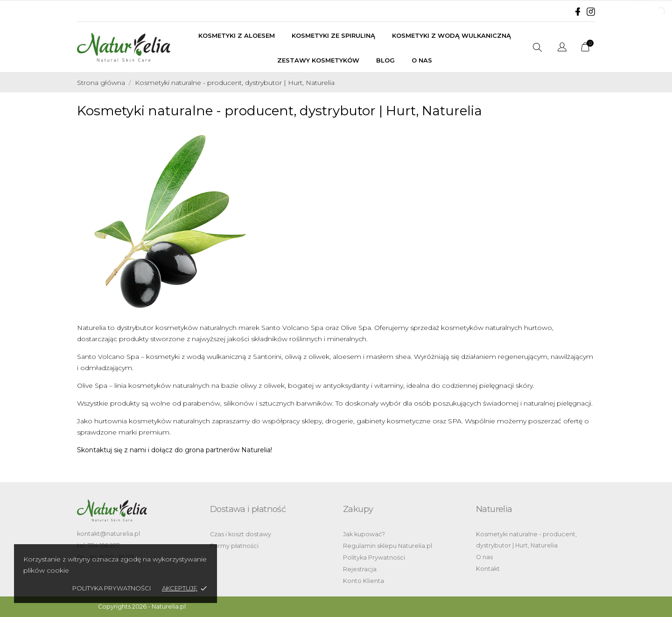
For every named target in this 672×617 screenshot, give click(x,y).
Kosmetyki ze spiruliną (333, 35)
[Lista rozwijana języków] (562, 48)
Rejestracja (360, 569)
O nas (422, 60)
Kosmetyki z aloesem (237, 35)
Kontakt (488, 569)
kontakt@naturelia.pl (108, 534)
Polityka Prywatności (374, 557)
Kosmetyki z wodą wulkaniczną (451, 35)
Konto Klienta (364, 581)
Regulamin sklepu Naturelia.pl (388, 546)
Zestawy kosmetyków (318, 60)
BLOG (385, 60)
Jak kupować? (364, 534)
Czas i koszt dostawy (241, 534)
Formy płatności (234, 546)
